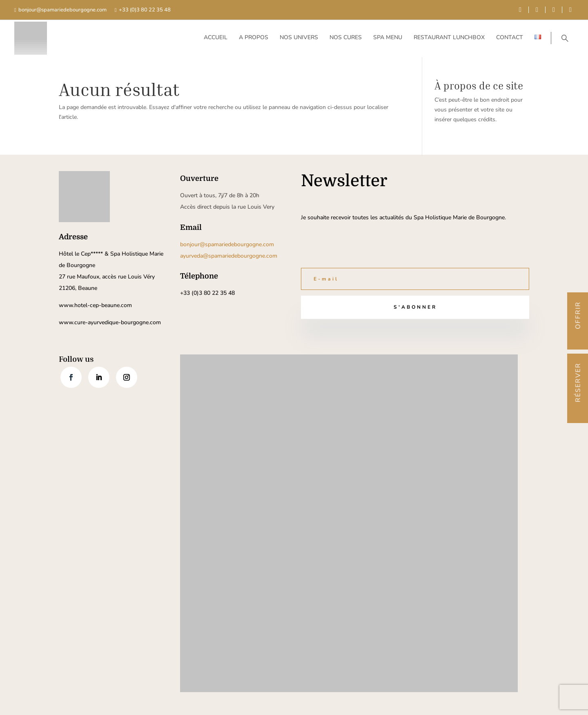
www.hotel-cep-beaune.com (95, 305)
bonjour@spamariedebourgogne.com (62, 10)
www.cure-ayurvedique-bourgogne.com (110, 322)
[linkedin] (554, 10)
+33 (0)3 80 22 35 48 (145, 10)
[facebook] (520, 10)
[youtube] (537, 10)
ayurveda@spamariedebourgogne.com (229, 256)
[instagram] (570, 10)
